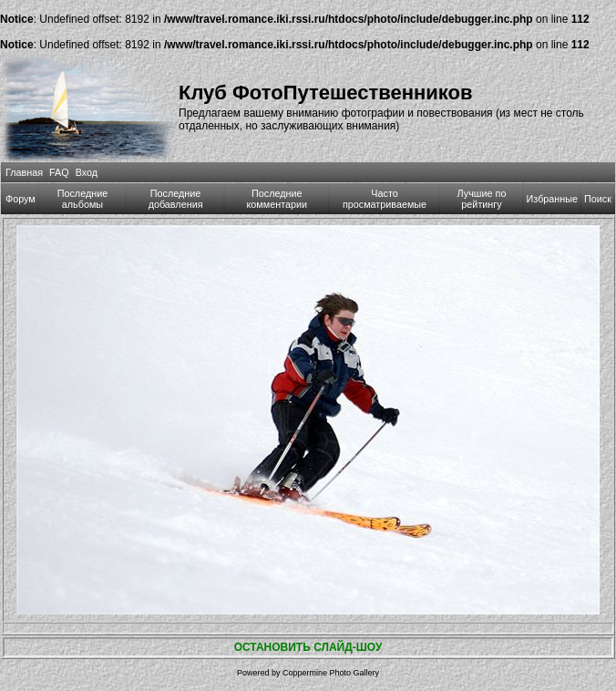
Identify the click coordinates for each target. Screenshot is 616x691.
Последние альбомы (83, 199)
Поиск (598, 199)
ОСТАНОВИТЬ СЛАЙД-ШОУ (308, 647)
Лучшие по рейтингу (482, 199)
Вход (87, 172)
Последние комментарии (277, 199)
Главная (24, 172)
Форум (21, 199)
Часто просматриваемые (385, 199)
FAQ (59, 172)
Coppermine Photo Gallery (331, 673)
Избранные (552, 199)
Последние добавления (176, 199)
